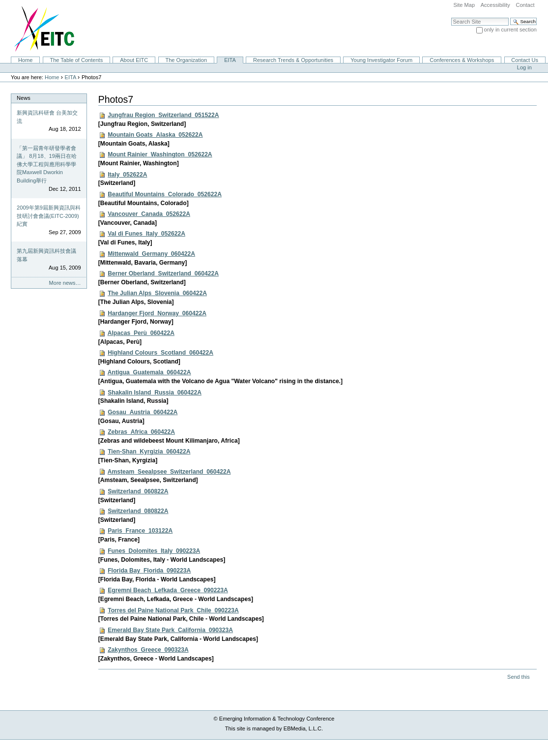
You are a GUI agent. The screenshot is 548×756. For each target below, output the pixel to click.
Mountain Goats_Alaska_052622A (155, 135)
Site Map (464, 5)
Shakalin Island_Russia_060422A (155, 393)
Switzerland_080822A (138, 511)
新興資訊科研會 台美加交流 (47, 117)
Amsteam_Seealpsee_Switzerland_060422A (169, 472)
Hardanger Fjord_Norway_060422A (157, 313)
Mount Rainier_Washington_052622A (160, 154)
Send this (518, 677)
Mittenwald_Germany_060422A (151, 254)
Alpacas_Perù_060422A (141, 333)
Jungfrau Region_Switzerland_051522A (163, 115)
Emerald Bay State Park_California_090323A (170, 630)
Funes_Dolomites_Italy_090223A (154, 551)
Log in (524, 67)
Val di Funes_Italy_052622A (146, 234)
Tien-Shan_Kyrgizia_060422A (149, 452)
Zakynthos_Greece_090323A (148, 650)
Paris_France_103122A (140, 531)
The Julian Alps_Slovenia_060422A (157, 293)
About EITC (134, 60)
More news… (65, 283)
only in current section (510, 30)
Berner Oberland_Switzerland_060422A (163, 273)
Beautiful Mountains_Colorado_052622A (165, 194)
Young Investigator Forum (381, 60)
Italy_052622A (127, 175)
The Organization (186, 60)
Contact (525, 5)
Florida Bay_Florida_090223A (149, 571)
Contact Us (525, 60)
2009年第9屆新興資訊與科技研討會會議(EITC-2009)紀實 (49, 216)
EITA (230, 60)
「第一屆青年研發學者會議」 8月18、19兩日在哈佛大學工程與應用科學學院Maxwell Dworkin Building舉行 (47, 164)
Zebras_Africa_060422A (141, 432)
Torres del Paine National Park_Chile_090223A (173, 610)
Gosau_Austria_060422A (143, 412)
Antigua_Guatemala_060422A (149, 372)
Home (25, 60)
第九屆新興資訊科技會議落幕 (46, 255)
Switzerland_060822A (138, 491)
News (24, 98)
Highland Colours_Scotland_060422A (160, 353)
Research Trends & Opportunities (293, 60)
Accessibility (495, 5)
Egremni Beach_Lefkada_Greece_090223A (168, 590)
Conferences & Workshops (462, 60)
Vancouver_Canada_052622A (149, 214)
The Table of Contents (76, 60)
